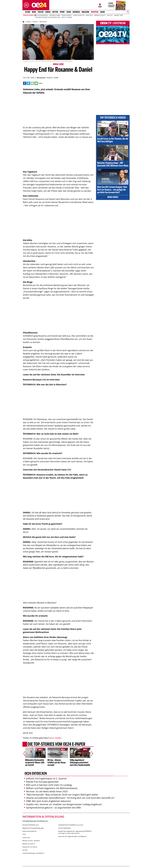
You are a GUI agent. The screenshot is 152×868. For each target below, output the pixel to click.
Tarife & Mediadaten (64, 828)
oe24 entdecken (36, 774)
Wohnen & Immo (55, 15)
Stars (69, 12)
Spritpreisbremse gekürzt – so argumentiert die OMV (52, 808)
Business (76, 12)
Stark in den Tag (79, 15)
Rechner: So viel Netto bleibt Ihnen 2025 (46, 791)
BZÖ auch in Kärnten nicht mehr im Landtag (48, 785)
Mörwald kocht (100, 15)
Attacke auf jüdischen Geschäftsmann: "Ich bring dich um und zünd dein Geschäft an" (69, 798)
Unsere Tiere (119, 15)
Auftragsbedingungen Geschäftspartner (35, 821)
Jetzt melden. (56, 738)
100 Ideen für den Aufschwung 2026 (48, 17)
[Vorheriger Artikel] (26, 754)
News (34, 12)
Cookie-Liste (26, 837)
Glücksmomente (42, 15)
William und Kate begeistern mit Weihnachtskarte (51, 788)
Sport (62, 12)
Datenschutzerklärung (29, 831)
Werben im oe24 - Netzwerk (31, 841)
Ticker (27, 12)
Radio (103, 12)
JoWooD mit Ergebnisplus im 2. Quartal (45, 778)
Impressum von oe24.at (30, 847)
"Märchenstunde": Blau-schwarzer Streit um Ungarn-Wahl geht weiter (61, 795)
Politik (41, 12)
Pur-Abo (25, 850)
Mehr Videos (113, 197)
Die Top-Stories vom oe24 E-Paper (56, 744)
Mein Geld (89, 15)
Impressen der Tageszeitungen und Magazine (72, 836)
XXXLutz (110, 15)
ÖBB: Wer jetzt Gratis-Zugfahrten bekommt (48, 801)
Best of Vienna (67, 17)
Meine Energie (67, 15)
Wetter (55, 12)
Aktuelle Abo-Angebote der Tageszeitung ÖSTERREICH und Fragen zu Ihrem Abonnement (75, 832)
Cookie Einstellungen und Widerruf (33, 853)
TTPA (24, 834)
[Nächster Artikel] (90, 754)
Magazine (85, 12)
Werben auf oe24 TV (29, 844)
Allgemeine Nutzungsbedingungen (33, 828)
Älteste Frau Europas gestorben (41, 782)
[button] (26, 5)
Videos (48, 12)
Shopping (95, 12)
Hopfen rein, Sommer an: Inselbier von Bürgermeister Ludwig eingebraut (63, 804)
